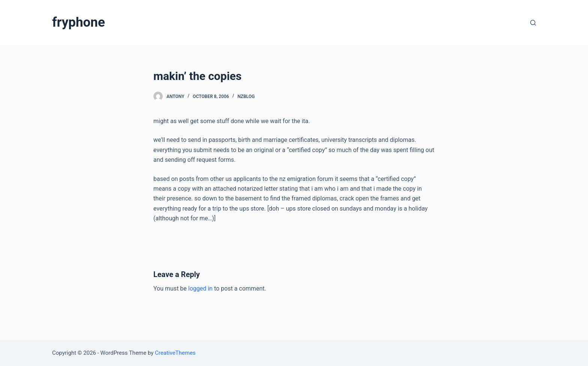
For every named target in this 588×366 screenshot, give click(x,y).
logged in (200, 288)
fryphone (79, 22)
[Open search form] (533, 23)
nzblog (246, 96)
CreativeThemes (175, 353)
